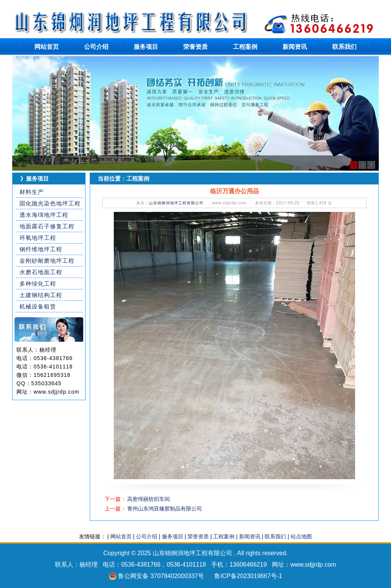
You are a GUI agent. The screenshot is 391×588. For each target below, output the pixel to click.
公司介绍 (96, 47)
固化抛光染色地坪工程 (50, 203)
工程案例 (245, 47)
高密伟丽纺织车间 (149, 499)
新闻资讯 (295, 47)
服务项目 (146, 47)
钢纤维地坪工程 (41, 249)
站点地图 (301, 536)
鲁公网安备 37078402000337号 (161, 576)
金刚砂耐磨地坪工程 (47, 261)
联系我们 (344, 47)
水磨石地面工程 (41, 272)
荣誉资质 (195, 47)
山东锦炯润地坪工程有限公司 (176, 203)
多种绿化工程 (38, 283)
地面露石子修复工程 (47, 226)
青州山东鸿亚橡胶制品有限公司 (165, 509)
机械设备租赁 (38, 306)
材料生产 (32, 192)
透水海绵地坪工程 (44, 215)
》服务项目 (35, 178)
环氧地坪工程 (38, 238)
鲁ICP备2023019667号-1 (248, 576)
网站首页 (47, 47)
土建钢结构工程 (41, 295)
